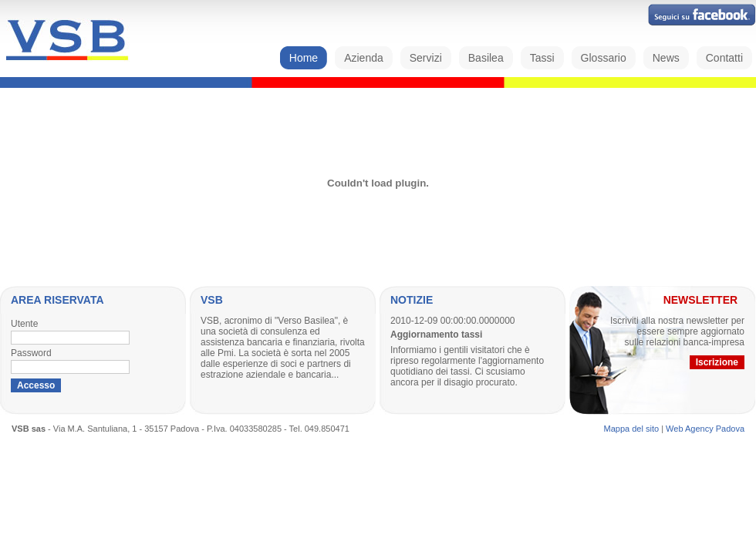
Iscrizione (717, 362)
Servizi (426, 58)
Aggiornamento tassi (436, 335)
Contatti (724, 58)
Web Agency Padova (705, 429)
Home (304, 58)
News (666, 58)
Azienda (364, 58)
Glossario (604, 58)
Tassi (542, 58)
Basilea (486, 58)
